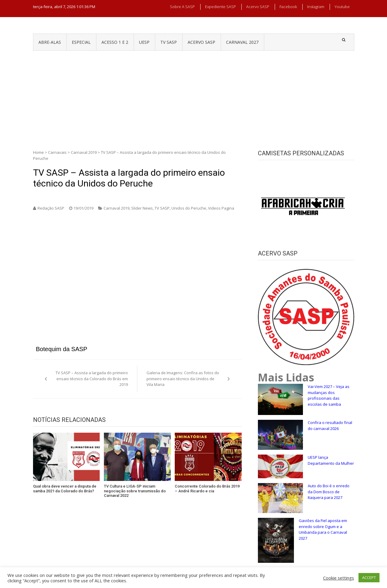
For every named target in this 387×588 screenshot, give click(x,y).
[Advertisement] (194, 96)
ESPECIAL (81, 42)
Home (38, 152)
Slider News (142, 208)
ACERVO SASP (201, 42)
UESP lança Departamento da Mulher (331, 460)
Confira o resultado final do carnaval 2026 (330, 425)
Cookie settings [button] (339, 578)
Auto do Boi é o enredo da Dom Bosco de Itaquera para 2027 (329, 492)
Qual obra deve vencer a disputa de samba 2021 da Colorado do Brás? (65, 489)
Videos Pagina (221, 208)
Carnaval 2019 (84, 152)
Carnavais (57, 152)
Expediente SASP (221, 7)
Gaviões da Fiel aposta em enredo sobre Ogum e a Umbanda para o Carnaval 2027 (323, 529)
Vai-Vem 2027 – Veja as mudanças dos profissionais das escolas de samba (329, 395)
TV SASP (169, 42)
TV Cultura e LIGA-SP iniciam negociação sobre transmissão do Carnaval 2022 (135, 491)
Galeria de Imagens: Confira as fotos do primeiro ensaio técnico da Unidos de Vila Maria (183, 379)
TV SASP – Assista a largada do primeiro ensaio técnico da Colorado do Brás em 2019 (92, 379)
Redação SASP (51, 208)
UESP (144, 42)
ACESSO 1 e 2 (115, 42)
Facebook (288, 7)
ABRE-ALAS (50, 42)
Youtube (342, 7)
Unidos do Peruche (189, 208)
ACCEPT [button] (369, 578)
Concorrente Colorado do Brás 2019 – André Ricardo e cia (207, 489)
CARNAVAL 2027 (242, 42)
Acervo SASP (258, 7)
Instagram (316, 7)
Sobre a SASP (182, 7)
